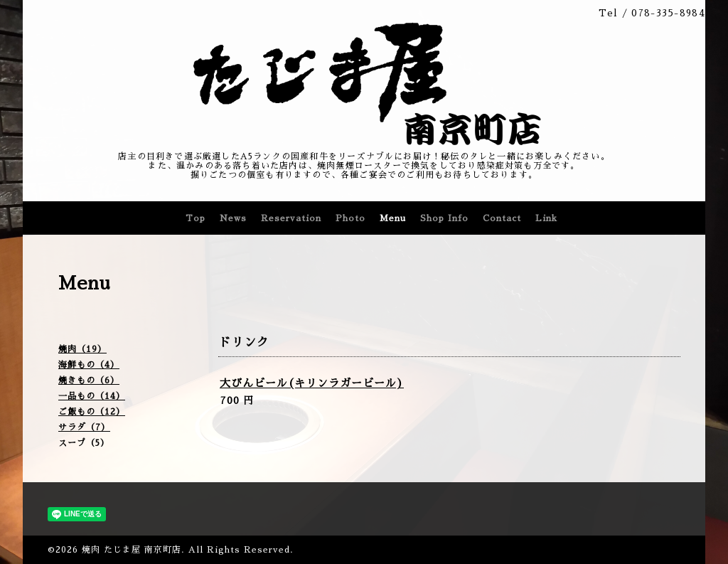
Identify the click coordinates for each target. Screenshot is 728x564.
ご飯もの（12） (92, 412)
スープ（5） (84, 443)
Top (196, 218)
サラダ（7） (84, 427)
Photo (350, 218)
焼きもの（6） (89, 381)
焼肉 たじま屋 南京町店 (132, 550)
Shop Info (444, 218)
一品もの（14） (92, 396)
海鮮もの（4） (89, 365)
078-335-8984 (668, 13)
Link (546, 218)
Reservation (291, 218)
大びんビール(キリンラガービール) (312, 383)
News (233, 218)
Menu (393, 218)
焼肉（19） (82, 349)
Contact (502, 218)
